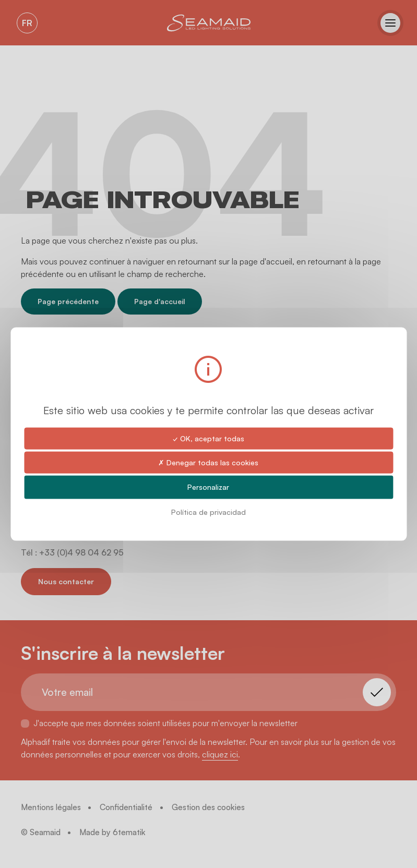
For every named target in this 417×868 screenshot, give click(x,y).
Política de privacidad (209, 511)
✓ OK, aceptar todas (209, 438)
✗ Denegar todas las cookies (208, 462)
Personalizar (208, 487)
